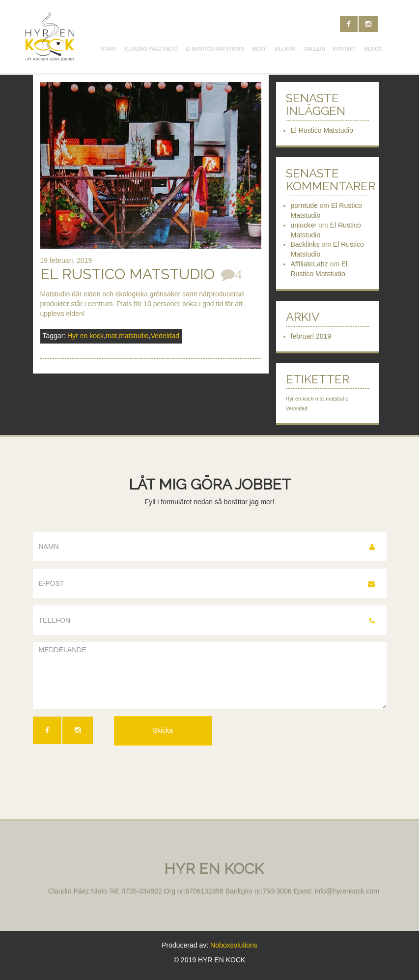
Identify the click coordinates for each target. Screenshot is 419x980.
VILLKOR (285, 49)
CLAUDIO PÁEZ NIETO (151, 49)
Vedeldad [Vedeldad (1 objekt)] (297, 408)
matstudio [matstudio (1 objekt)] (337, 399)
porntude (304, 205)
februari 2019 (311, 336)
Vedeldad (165, 336)
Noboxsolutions (234, 945)
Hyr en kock (85, 336)
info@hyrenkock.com (347, 891)
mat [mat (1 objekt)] (320, 399)
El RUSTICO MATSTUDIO (215, 49)
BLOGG (374, 49)
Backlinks (305, 244)
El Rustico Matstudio (127, 274)
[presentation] (108, 775)
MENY (259, 49)
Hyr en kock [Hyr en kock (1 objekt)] (300, 399)
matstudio (134, 336)
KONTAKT (345, 49)
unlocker (304, 225)
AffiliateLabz (309, 264)
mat (111, 336)
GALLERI (314, 49)
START (109, 49)
